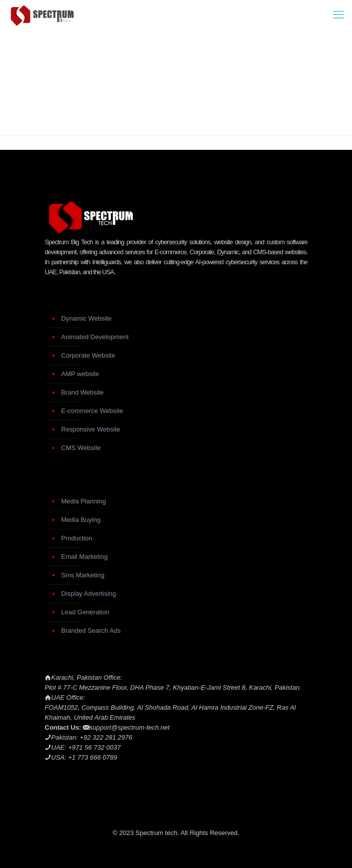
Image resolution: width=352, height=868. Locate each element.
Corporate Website (88, 355)
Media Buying (81, 520)
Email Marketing (85, 557)
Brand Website (83, 392)
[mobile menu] (339, 15)
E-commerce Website (92, 411)
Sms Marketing (83, 575)
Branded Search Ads (91, 631)
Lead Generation (86, 612)
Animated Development (95, 337)
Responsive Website (91, 429)
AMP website (80, 374)
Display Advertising (89, 594)
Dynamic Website (87, 318)
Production (77, 538)
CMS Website (81, 448)
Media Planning (84, 501)
